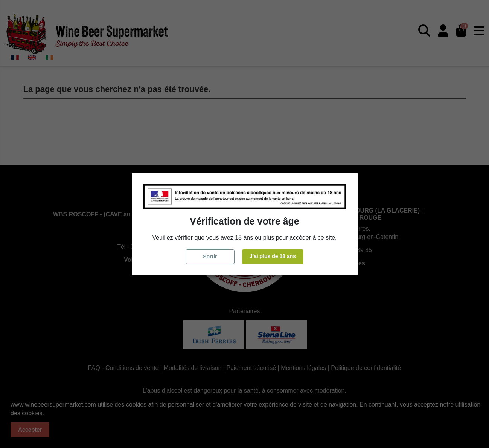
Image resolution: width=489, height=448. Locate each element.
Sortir (210, 257)
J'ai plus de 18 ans (273, 256)
